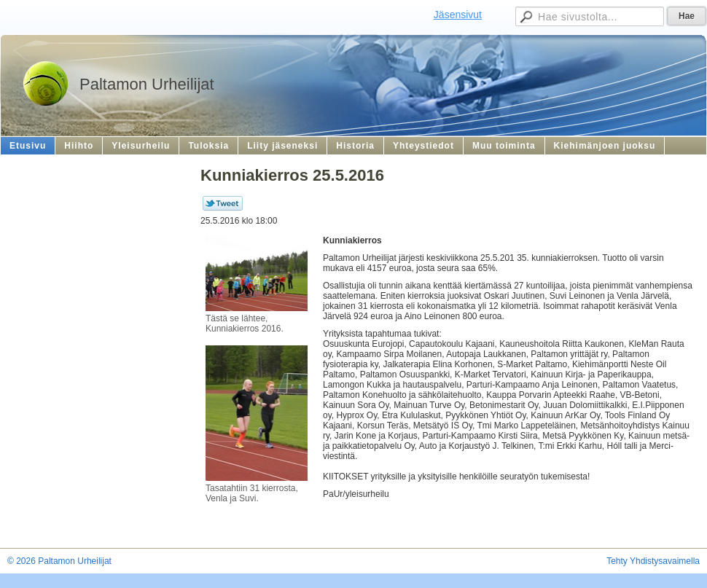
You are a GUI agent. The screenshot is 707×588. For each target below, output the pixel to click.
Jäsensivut (458, 15)
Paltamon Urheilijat (147, 84)
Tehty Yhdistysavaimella (653, 561)
